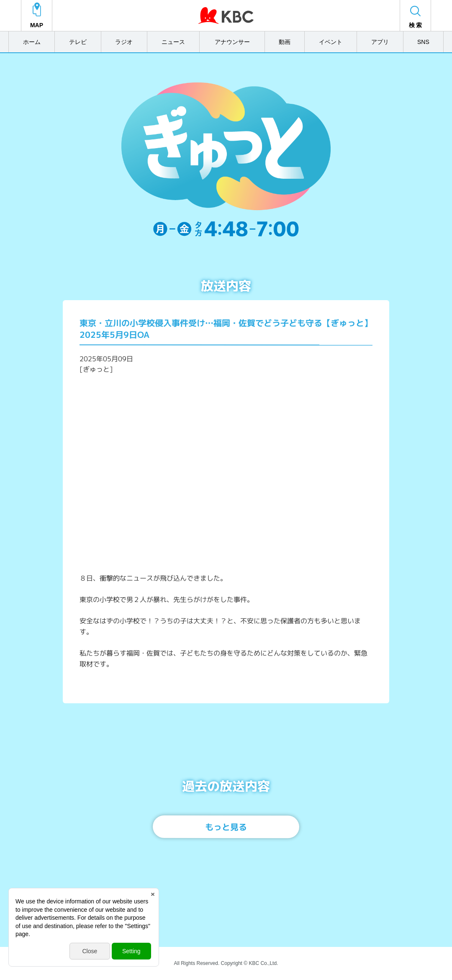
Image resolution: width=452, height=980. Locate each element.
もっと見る (226, 827)
